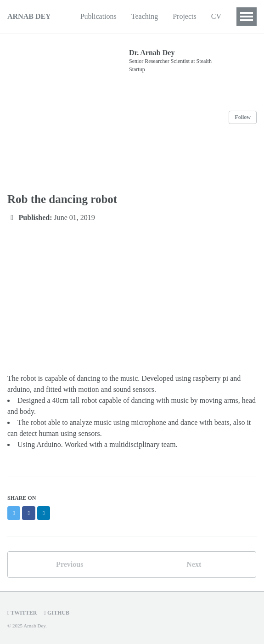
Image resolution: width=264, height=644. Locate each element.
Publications (98, 16)
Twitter (22, 613)
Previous (70, 564)
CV (216, 16)
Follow (243, 117)
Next (194, 564)
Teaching (145, 16)
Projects (185, 16)
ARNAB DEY (29, 16)
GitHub (57, 613)
